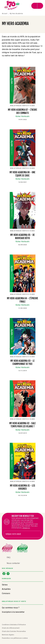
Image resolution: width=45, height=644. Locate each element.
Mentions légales (8, 635)
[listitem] (4, 574)
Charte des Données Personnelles (14, 631)
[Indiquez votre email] (19, 534)
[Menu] (37, 6)
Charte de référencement (11, 628)
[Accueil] (12, 6)
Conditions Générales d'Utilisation (14, 625)
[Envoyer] (38, 534)
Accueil (5, 14)
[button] (22, 585)
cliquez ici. (26, 528)
